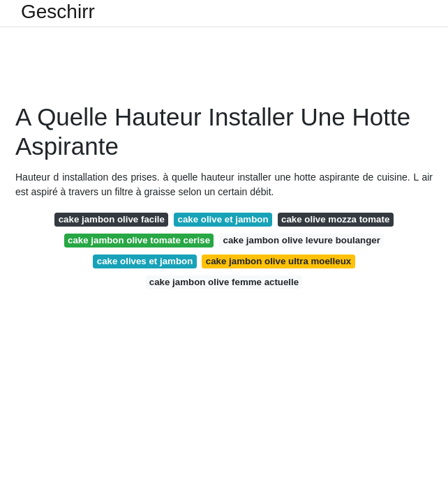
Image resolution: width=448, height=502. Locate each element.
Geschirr (58, 12)
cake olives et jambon (145, 261)
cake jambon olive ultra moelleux (278, 261)
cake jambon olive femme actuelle (224, 282)
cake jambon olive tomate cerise (139, 240)
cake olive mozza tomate (335, 219)
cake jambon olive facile (112, 219)
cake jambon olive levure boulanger (302, 240)
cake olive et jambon (223, 219)
